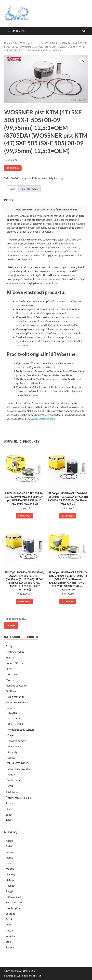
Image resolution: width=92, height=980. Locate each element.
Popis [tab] (12, 189)
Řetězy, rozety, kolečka (19, 798)
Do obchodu (13, 168)
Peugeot (11, 885)
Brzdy (9, 646)
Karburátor (14, 718)
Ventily (11, 774)
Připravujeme (13, 897)
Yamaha (10, 936)
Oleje (10, 735)
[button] (82, 60)
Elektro (10, 657)
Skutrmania (29, 971)
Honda (10, 857)
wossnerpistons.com (43, 419)
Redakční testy (14, 902)
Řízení (9, 803)
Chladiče (12, 713)
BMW (9, 846)
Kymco (10, 863)
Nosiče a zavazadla (16, 685)
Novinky (11, 874)
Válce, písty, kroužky (32, 43)
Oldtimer (11, 691)
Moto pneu (12, 674)
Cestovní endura (15, 652)
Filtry (9, 669)
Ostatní (10, 880)
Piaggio (10, 891)
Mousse (10, 680)
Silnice (9, 809)
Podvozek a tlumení (17, 702)
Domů (7, 43)
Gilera (9, 852)
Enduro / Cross (14, 663)
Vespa (9, 930)
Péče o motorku (15, 697)
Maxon (10, 869)
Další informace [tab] (29, 189)
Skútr (9, 815)
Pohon (16, 43)
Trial (8, 820)
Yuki (8, 942)
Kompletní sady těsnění (21, 730)
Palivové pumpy (16, 741)
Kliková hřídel (15, 724)
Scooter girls (13, 908)
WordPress (23, 976)
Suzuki (9, 919)
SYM (8, 925)
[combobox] (46, 619)
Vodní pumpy (15, 780)
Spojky (11, 758)
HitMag (37, 976)
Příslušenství (13, 792)
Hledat (11, 625)
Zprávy (10, 947)
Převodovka (14, 746)
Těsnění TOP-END (18, 763)
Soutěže (10, 914)
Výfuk (11, 786)
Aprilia (10, 841)
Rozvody (12, 752)
